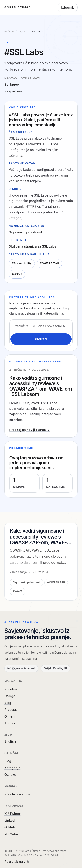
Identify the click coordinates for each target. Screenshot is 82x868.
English (10, 741)
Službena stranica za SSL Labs (32, 246)
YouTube (11, 834)
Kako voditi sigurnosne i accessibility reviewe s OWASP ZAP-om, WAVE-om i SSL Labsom (41, 386)
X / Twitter (12, 814)
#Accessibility (22, 263)
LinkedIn (11, 821)
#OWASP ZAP (49, 263)
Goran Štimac (18, 7)
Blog (8, 703)
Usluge (10, 696)
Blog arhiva (13, 91)
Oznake (10, 775)
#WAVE (17, 274)
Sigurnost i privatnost (25, 232)
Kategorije (12, 768)
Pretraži (41, 339)
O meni (10, 716)
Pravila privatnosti (18, 794)
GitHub (10, 827)
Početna (11, 689)
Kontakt (10, 723)
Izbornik (68, 7)
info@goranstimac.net (21, 668)
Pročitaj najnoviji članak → (30, 430)
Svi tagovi (12, 85)
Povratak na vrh (17, 862)
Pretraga (11, 710)
